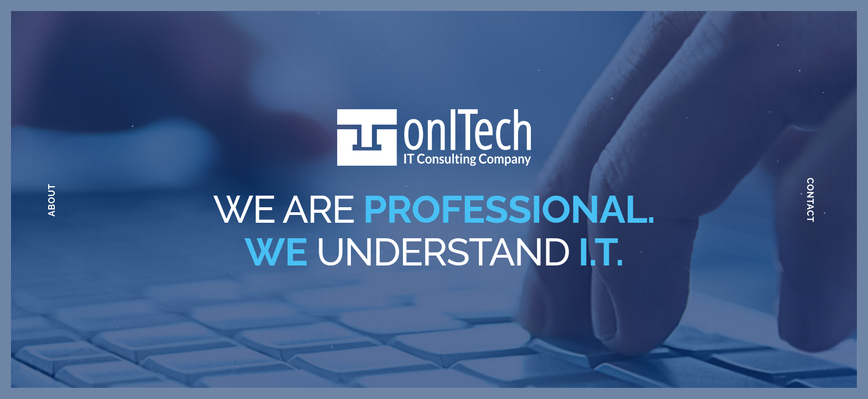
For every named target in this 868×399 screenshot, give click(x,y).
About (52, 200)
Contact (811, 200)
